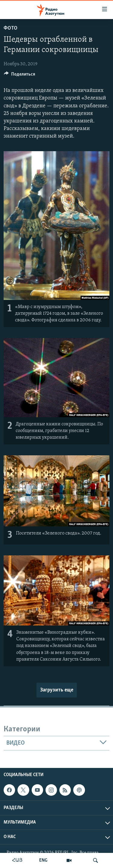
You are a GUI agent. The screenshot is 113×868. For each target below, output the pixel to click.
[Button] (20, 76)
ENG (43, 860)
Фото (11, 28)
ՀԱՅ (17, 860)
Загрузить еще (57, 690)
